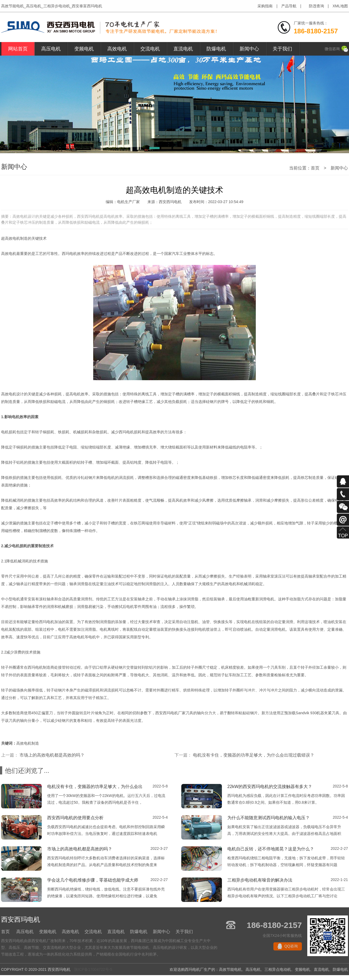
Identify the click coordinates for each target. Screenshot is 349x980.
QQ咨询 (291, 946)
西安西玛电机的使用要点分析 (75, 818)
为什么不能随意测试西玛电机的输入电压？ (269, 818)
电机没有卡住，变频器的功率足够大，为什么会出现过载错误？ (254, 755)
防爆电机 (216, 49)
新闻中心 (249, 49)
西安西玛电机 (167, 713)
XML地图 (340, 6)
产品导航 (289, 6)
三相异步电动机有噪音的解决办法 (260, 880)
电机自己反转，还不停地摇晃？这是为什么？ (271, 849)
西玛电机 (69, 254)
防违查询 (316, 6)
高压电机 (51, 49)
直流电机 (183, 49)
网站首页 (18, 49)
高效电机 (117, 49)
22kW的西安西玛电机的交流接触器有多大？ (270, 787)
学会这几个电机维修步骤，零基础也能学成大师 (93, 880)
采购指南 (265, 6)
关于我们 (282, 49)
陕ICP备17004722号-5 (93, 969)
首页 (315, 168)
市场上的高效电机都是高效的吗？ (52, 755)
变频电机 (84, 49)
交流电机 (150, 49)
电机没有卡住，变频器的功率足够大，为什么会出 (95, 787)
